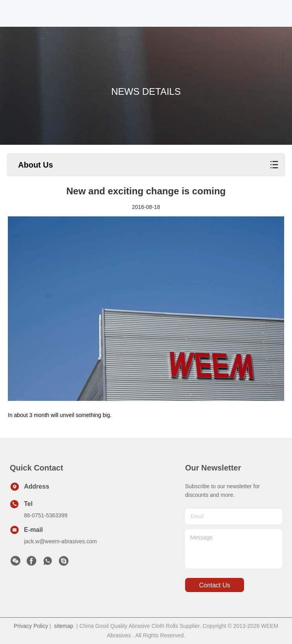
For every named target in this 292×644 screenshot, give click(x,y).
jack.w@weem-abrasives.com (60, 541)
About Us (36, 165)
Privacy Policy (31, 626)
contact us (214, 585)
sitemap (64, 626)
